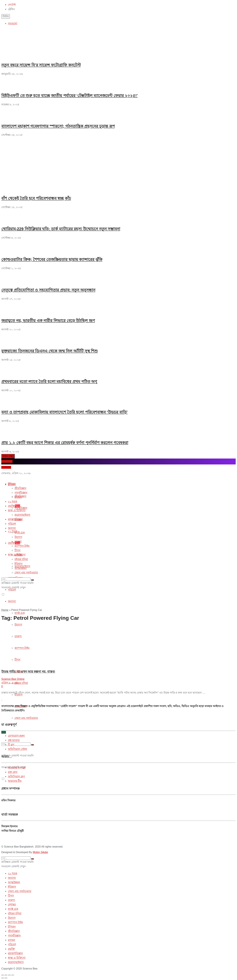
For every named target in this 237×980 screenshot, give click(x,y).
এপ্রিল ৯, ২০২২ (10, 683)
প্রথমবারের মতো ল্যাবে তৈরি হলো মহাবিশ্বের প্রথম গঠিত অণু (49, 382)
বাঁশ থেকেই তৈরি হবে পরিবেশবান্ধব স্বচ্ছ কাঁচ (36, 198)
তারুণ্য (18, 541)
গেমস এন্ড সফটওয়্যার (26, 718)
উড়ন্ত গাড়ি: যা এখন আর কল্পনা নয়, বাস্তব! (28, 672)
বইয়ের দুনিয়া (21, 683)
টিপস (17, 550)
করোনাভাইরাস (22, 515)
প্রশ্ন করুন (6, 467)
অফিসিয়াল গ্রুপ (16, 776)
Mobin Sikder (40, 852)
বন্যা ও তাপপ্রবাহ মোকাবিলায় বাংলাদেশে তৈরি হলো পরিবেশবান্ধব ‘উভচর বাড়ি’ (64, 412)
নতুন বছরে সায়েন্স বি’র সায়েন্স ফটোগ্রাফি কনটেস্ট (41, 65)
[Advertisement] (26, 158)
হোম (4, 732)
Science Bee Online (13, 679)
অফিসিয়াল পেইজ (17, 749)
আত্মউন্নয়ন (21, 568)
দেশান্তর (18, 555)
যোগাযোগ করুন (16, 736)
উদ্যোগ (18, 537)
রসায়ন (18, 497)
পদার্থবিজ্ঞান (21, 508)
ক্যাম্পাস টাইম (22, 546)
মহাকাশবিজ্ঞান (15, 519)
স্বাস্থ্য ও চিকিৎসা (17, 510)
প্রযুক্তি (14, 543)
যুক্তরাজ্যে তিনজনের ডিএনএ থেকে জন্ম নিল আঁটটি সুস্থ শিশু (50, 351)
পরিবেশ (12, 524)
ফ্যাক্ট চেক (20, 613)
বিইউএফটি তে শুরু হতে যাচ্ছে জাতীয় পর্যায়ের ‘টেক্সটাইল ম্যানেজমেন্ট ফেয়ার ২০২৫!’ (70, 96)
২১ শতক (13, 502)
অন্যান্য (12, 601)
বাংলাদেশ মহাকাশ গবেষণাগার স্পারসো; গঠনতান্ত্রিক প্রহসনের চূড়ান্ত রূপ (58, 126)
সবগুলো (13, 23)
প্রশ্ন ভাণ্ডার (14, 740)
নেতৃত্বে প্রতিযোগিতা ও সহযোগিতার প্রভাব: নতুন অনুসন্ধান (48, 290)
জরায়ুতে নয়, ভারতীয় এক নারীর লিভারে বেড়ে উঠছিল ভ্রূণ (48, 321)
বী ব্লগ (11, 745)
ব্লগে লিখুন (7, 461)
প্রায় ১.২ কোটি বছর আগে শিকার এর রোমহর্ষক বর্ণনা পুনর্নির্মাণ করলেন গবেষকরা (65, 443)
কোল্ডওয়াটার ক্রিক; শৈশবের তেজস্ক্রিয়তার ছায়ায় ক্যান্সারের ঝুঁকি (52, 259)
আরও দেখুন (8, 456)
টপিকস (12, 484)
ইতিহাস (19, 564)
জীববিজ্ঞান (20, 488)
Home (5, 610)
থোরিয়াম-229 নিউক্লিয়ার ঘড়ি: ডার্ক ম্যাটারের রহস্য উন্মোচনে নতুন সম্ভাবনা (61, 229)
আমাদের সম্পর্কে (17, 768)
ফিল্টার (6, 16)
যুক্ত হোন (13, 772)
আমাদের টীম (15, 781)
